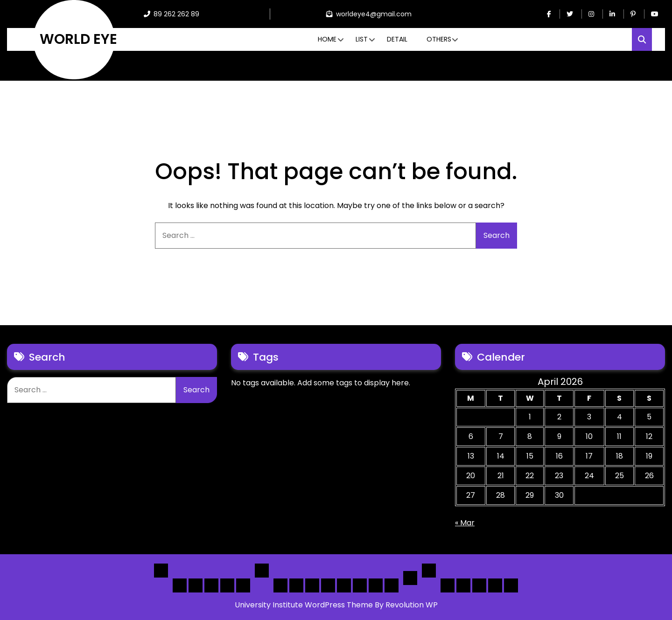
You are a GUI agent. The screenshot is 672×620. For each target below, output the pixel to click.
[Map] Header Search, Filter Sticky (376, 585)
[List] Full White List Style (296, 585)
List (362, 39)
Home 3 (211, 585)
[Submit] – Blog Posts (495, 585)
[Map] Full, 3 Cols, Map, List (344, 585)
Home (327, 39)
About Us (463, 585)
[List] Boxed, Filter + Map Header (280, 585)
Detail (397, 39)
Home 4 (227, 585)
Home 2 (196, 585)
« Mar (465, 523)
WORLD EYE (78, 39)
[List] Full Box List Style (312, 585)
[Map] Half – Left (360, 585)
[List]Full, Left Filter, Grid (328, 585)
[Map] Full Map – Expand (392, 585)
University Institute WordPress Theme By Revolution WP (336, 605)
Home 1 (180, 585)
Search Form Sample (479, 585)
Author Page (448, 585)
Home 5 (243, 585)
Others (439, 39)
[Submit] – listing (511, 585)
